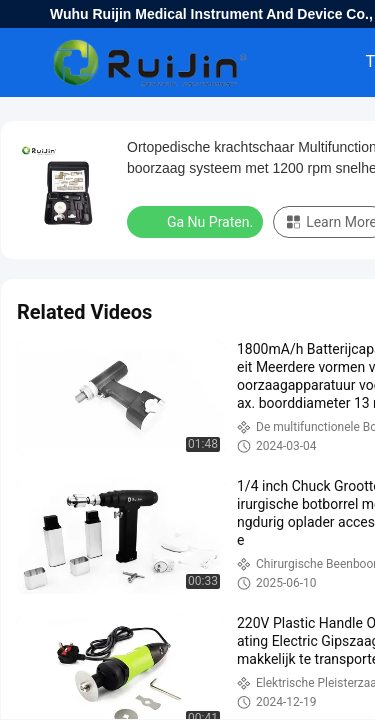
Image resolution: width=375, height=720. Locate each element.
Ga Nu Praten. (197, 221)
